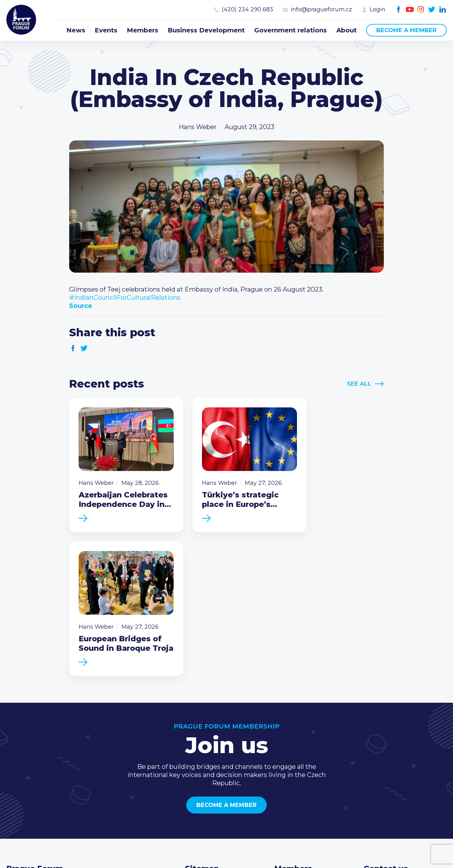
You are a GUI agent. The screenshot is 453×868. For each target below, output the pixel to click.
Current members (302, 739)
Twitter (432, 10)
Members (143, 30)
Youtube (410, 10)
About (347, 30)
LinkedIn (443, 10)
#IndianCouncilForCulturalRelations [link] (125, 298)
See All (359, 384)
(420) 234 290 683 (247, 9)
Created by (226, 856)
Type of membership (307, 749)
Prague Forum (22, 20)
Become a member (406, 30)
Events (106, 30)
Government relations (291, 30)
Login (377, 9)
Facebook (399, 10)
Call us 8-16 (380, 739)
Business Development (206, 30)
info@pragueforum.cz (321, 9)
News (76, 30)
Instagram (421, 10)
